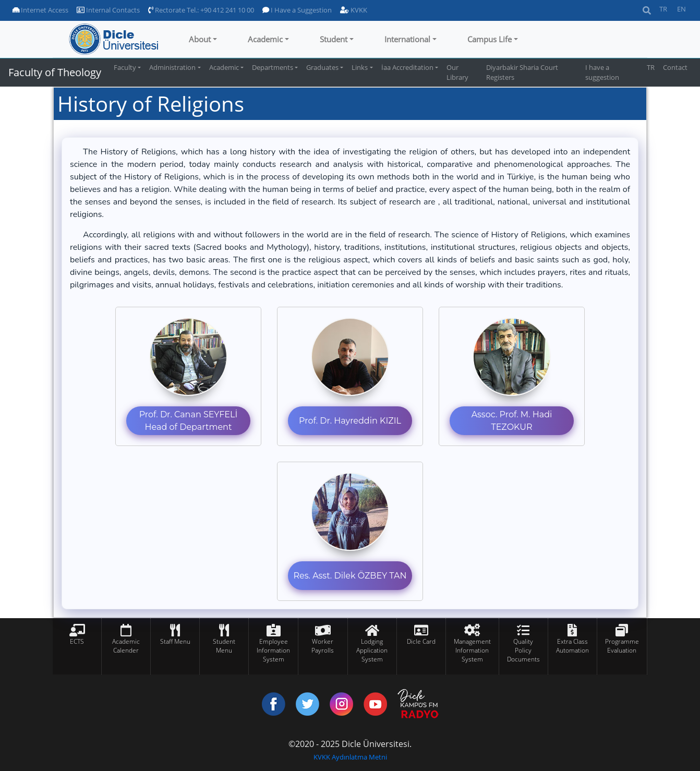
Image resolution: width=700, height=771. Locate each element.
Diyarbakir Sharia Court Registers (522, 72)
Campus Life (490, 39)
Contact (675, 67)
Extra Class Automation (572, 646)
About (200, 39)
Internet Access (40, 10)
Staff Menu (175, 641)
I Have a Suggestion (297, 10)
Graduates (322, 67)
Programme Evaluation (622, 646)
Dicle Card (421, 641)
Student (334, 39)
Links (360, 67)
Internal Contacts (108, 10)
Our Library (457, 72)
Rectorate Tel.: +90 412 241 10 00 (201, 10)
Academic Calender (126, 646)
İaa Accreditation (407, 67)
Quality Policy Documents (523, 650)
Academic (265, 39)
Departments (273, 67)
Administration (172, 67)
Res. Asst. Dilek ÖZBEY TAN (350, 576)
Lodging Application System (372, 650)
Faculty (125, 67)
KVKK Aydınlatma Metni (350, 757)
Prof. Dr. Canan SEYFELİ (189, 414)
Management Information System (472, 650)
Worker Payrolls (323, 646)
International (407, 39)
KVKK (354, 10)
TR (663, 9)
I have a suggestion (602, 72)
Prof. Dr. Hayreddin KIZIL (350, 421)
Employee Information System (273, 650)
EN (681, 9)
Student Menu (224, 646)
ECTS (77, 641)
